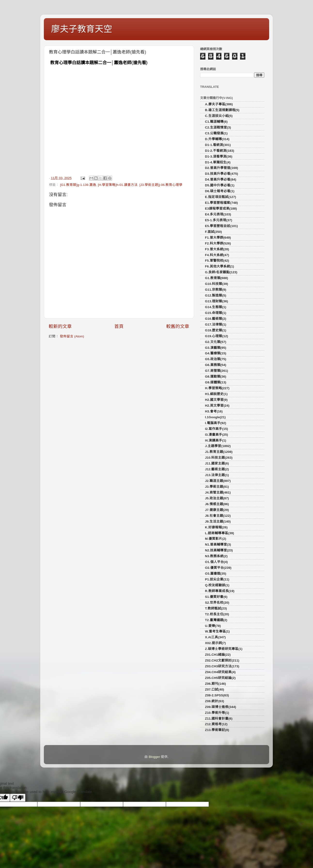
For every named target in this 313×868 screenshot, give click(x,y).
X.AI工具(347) (215, 637)
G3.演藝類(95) (216, 348)
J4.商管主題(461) (218, 492)
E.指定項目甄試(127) (220, 197)
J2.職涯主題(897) (218, 481)
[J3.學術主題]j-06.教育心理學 (161, 185)
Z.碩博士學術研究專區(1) (224, 649)
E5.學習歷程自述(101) (221, 226)
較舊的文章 (178, 326)
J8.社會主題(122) (218, 516)
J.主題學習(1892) (218, 446)
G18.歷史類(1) (216, 330)
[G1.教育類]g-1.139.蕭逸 (78, 185)
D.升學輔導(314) (217, 139)
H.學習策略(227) (217, 388)
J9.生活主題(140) (218, 522)
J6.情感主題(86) (217, 504)
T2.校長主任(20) (217, 614)
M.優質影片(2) (216, 539)
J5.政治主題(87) (217, 498)
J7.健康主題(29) (217, 510)
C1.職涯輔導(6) (216, 122)
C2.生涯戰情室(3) (218, 127)
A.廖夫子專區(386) (219, 104)
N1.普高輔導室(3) (218, 544)
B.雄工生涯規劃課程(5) (222, 110)
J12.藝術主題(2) (217, 469)
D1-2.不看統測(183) (220, 151)
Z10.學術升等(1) (217, 713)
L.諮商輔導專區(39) (219, 533)
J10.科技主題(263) (219, 458)
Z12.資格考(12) (216, 724)
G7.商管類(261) (216, 371)
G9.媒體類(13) (216, 382)
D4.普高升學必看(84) (221, 179)
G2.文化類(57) (216, 342)
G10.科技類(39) (216, 284)
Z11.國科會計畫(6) (219, 719)
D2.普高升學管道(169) (222, 168)
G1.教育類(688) (216, 278)
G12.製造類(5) (216, 295)
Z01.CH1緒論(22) (218, 655)
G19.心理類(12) (216, 336)
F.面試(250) (213, 232)
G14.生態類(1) (216, 307)
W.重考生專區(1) (217, 631)
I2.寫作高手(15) (216, 429)
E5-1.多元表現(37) (219, 220)
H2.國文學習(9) (216, 400)
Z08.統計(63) (215, 701)
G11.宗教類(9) (216, 290)
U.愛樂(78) (213, 626)
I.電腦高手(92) (216, 423)
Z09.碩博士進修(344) (221, 707)
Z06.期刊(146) (215, 684)
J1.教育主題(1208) (219, 452)
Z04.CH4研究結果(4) (220, 672)
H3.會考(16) (214, 411)
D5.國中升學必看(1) (220, 185)
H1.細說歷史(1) (216, 394)
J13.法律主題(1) (217, 475)
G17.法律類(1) (216, 324)
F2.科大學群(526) (218, 243)
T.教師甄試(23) (216, 608)
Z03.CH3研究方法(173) (222, 666)
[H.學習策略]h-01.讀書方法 (118, 185)
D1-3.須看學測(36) (219, 156)
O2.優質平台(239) (218, 568)
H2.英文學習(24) (217, 406)
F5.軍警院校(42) (217, 261)
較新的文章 (60, 326)
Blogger (154, 757)
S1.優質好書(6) (216, 597)
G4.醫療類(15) (216, 353)
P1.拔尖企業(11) (217, 579)
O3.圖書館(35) (216, 574)
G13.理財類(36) (216, 301)
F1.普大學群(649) (218, 238)
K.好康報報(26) (216, 527)
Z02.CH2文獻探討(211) (222, 660)
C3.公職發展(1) (216, 133)
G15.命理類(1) (216, 313)
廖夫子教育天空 (82, 29)
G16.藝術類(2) (216, 319)
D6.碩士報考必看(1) (220, 191)
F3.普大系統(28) (217, 249)
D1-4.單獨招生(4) (218, 162)
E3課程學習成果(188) (221, 209)
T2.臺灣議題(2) (216, 620)
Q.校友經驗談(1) (217, 585)
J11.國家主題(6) (217, 463)
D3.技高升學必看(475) (222, 174)
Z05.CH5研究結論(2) (220, 678)
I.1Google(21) (215, 417)
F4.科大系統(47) (217, 255)
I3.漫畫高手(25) (216, 435)
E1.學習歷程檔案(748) (221, 203)
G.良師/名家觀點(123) (221, 272)
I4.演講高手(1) (216, 440)
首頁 (119, 326)
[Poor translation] (18, 798)
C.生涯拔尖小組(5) (219, 116)
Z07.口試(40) (215, 689)
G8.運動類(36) (216, 377)
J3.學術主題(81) (217, 487)
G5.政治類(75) (216, 359)
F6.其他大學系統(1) (219, 266)
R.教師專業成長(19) (220, 591)
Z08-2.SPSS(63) (217, 695)
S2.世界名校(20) (217, 603)
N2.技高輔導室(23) (219, 550)
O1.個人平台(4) (216, 562)
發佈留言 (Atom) (72, 336)
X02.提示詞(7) (215, 643)
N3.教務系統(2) (216, 556)
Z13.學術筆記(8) (217, 730)
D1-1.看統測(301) (218, 145)
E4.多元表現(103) (218, 214)
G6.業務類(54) (216, 365)
